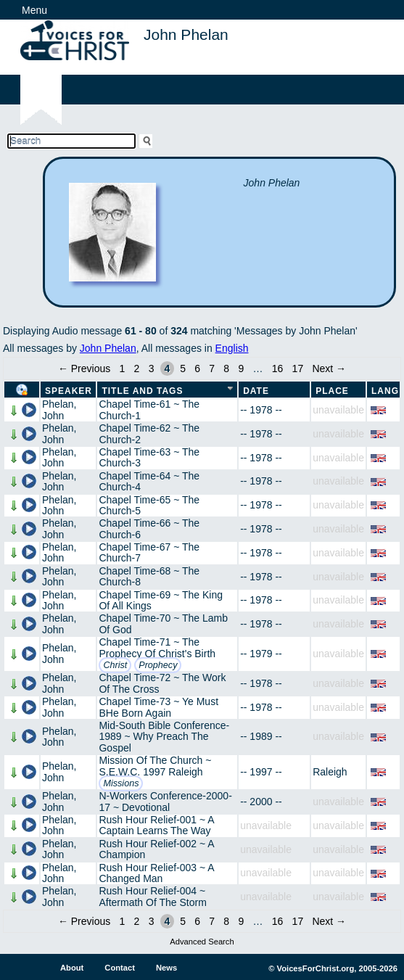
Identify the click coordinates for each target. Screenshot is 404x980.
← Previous (84, 368)
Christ (115, 665)
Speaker (69, 391)
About (72, 968)
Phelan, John (59, 409)
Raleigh (330, 772)
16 (278, 368)
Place (332, 391)
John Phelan (108, 348)
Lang (385, 391)
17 (298, 368)
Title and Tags (142, 391)
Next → (329, 368)
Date (256, 391)
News (166, 968)
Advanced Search (202, 942)
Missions (121, 783)
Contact (120, 968)
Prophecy (158, 665)
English (232, 348)
